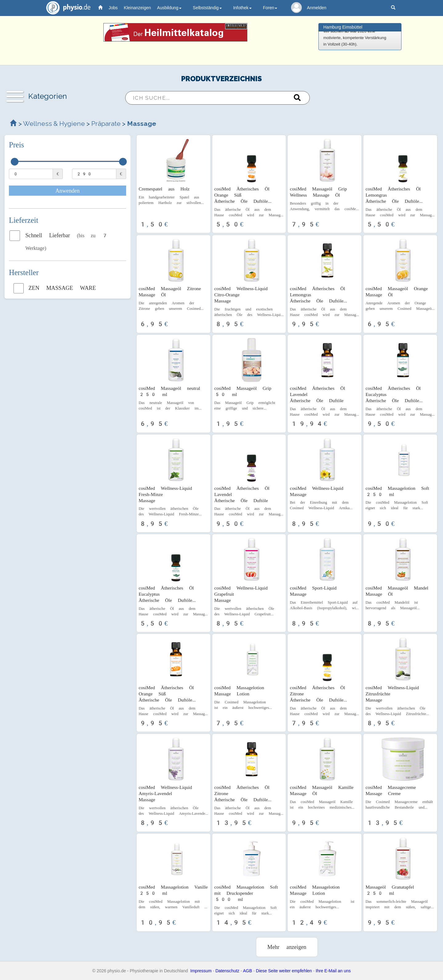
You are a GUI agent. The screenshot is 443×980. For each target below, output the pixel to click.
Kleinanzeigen (138, 8)
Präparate (106, 124)
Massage (142, 124)
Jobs (113, 8)
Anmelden (317, 8)
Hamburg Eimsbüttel (343, 27)
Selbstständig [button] (207, 8)
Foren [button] (270, 8)
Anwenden (68, 191)
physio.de (66, 8)
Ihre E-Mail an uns (333, 971)
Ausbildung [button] (169, 8)
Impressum (201, 971)
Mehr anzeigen (287, 947)
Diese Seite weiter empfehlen (284, 971)
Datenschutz (227, 971)
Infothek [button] (242, 8)
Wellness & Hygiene (55, 124)
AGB (248, 971)
